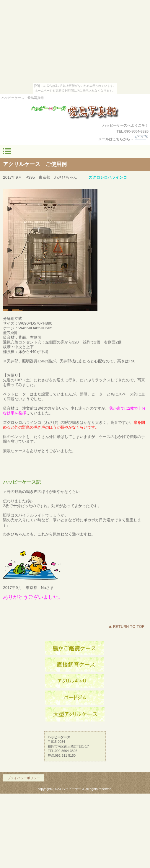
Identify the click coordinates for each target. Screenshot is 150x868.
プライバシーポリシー (24, 778)
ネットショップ (75, 665)
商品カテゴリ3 (75, 714)
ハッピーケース (75, 112)
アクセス (75, 648)
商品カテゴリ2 (75, 698)
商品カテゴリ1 (75, 681)
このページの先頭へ (126, 626)
